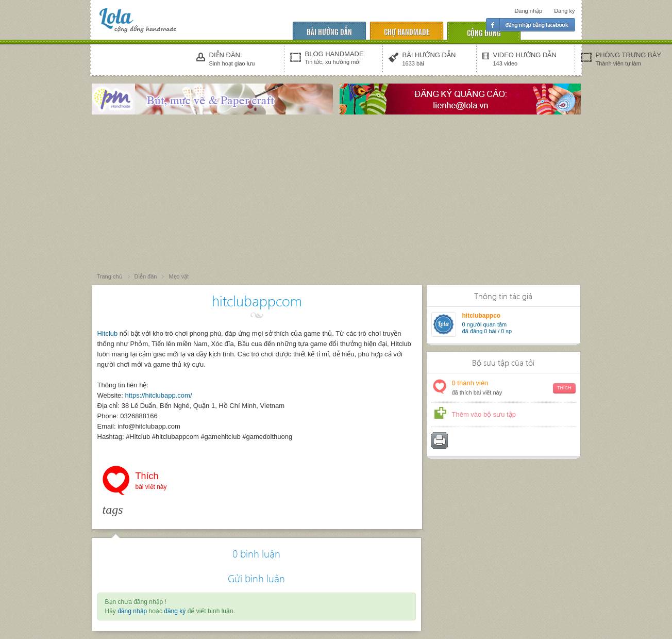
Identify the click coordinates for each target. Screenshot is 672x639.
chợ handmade (407, 31)
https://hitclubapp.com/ (158, 395)
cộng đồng (484, 32)
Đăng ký (564, 11)
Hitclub (108, 333)
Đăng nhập (528, 11)
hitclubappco (482, 316)
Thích (151, 482)
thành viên (514, 388)
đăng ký (175, 611)
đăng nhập (132, 611)
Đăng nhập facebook (531, 25)
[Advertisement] (336, 194)
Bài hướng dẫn (329, 31)
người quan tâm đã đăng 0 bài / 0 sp (487, 328)
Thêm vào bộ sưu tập (484, 414)
